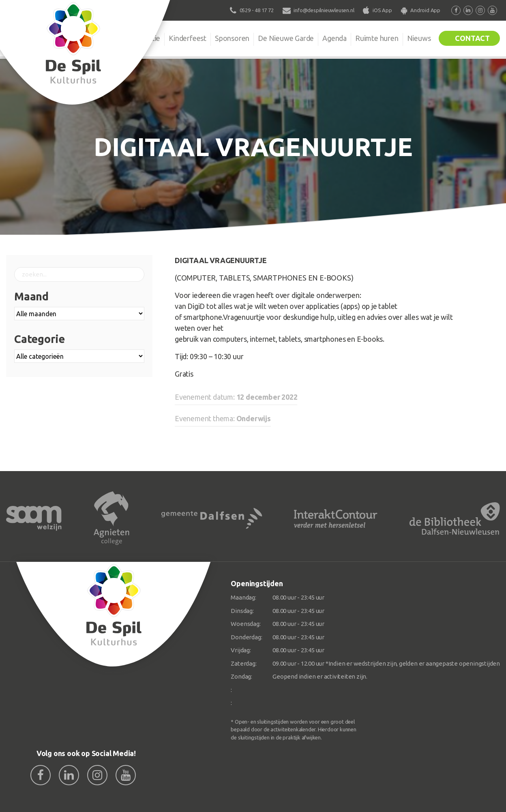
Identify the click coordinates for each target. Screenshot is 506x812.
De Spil (100, 38)
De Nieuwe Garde (286, 38)
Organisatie (142, 38)
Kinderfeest (188, 38)
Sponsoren (232, 38)
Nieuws (419, 38)
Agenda (334, 38)
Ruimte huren (377, 38)
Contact (472, 38)
